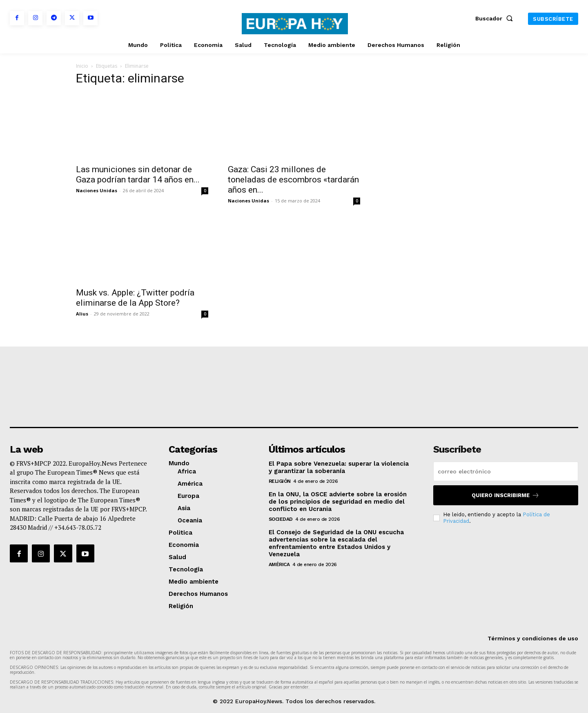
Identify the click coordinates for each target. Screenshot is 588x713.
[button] (496, 18)
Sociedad (281, 519)
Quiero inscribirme (506, 495)
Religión (280, 481)
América (279, 564)
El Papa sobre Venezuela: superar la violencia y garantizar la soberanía (339, 467)
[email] (506, 471)
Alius (82, 314)
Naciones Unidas (97, 190)
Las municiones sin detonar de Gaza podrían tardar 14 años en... (138, 174)
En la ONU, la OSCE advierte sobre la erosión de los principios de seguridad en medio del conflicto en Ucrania (338, 502)
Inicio (82, 66)
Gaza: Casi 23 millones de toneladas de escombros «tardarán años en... (293, 180)
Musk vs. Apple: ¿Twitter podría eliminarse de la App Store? (135, 298)
